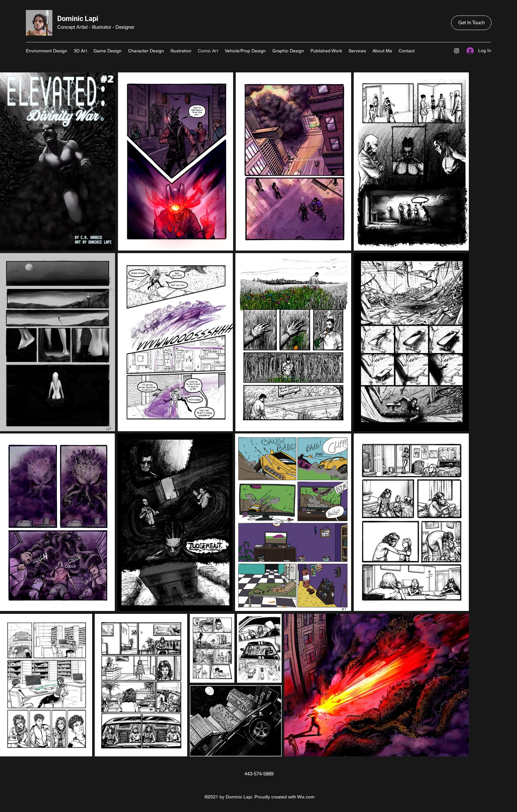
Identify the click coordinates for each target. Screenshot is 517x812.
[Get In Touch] (471, 23)
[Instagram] (457, 51)
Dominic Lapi (78, 19)
